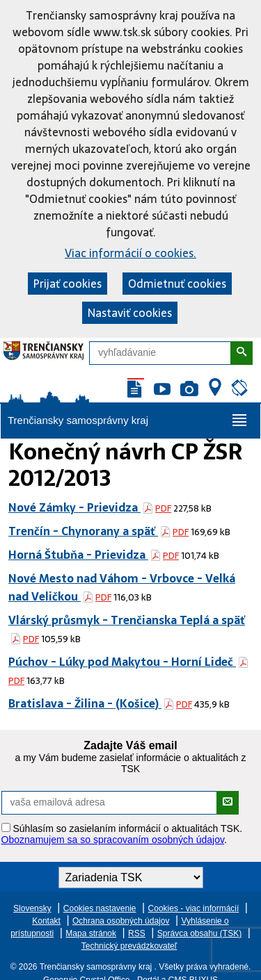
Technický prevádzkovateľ (129, 946)
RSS (137, 933)
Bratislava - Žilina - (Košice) (85, 703)
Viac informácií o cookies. (130, 253)
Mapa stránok (91, 933)
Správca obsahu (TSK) (199, 933)
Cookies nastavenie (100, 908)
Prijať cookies (68, 284)
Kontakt (46, 921)
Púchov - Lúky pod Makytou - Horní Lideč (122, 662)
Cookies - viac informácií (194, 908)
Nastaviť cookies (130, 313)
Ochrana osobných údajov (121, 921)
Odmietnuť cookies (177, 284)
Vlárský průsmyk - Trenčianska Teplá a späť (127, 620)
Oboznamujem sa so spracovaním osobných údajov (113, 840)
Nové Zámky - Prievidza (74, 507)
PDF (163, 508)
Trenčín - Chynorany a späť (83, 531)
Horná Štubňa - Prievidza (78, 555)
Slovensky (32, 908)
